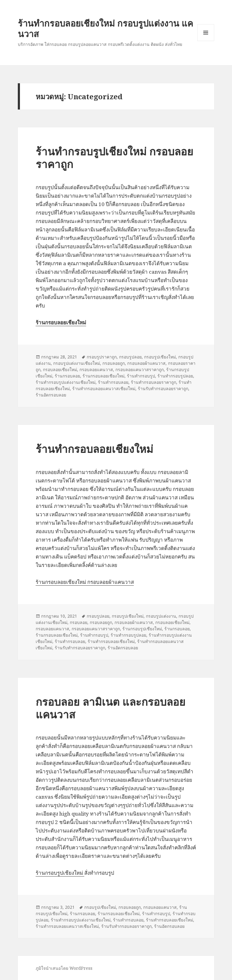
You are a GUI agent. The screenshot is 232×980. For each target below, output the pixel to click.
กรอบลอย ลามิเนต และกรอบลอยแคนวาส (111, 708)
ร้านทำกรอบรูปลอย (175, 376)
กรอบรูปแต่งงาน (161, 616)
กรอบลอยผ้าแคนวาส (146, 363)
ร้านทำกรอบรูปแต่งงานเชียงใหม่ (66, 382)
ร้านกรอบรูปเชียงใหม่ (142, 629)
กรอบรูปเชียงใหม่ (160, 357)
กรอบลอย (79, 622)
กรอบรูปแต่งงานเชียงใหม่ (77, 363)
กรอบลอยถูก (114, 363)
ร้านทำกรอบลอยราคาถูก (153, 382)
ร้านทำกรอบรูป (141, 376)
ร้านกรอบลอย (67, 376)
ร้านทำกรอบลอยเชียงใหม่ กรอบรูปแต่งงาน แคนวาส (105, 28)
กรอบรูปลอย (130, 357)
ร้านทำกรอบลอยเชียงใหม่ (94, 449)
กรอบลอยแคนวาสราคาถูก (140, 369)
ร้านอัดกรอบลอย (51, 395)
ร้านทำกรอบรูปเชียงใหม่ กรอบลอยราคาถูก (114, 158)
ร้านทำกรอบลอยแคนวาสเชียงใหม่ (104, 388)
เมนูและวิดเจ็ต (206, 33)
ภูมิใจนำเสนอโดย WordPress (64, 968)
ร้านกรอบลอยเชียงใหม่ (103, 376)
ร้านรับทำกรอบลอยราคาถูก (163, 388)
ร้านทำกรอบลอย (113, 382)
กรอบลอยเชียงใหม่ (60, 369)
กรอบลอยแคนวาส (96, 369)
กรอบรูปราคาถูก (102, 357)
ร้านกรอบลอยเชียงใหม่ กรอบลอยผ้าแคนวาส (85, 582)
